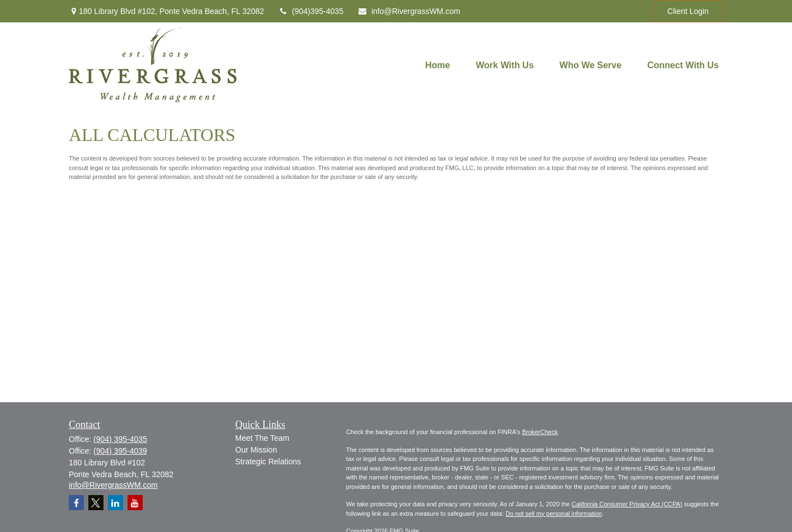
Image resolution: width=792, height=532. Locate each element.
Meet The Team (263, 438)
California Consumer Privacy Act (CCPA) (627, 504)
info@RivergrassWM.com (409, 11)
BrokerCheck (540, 432)
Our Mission (256, 450)
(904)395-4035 (311, 11)
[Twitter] (96, 503)
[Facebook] (76, 503)
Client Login (688, 11)
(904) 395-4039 (120, 451)
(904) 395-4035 (120, 439)
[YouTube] (135, 503)
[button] (437, 65)
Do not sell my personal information (554, 514)
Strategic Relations (268, 462)
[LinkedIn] (115, 503)
